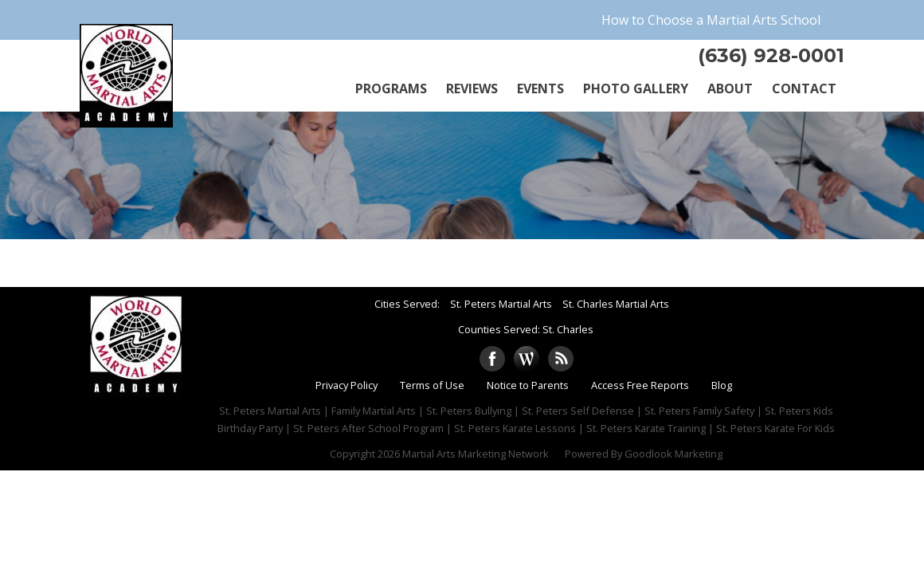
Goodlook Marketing (673, 454)
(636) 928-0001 (771, 55)
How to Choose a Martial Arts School (711, 20)
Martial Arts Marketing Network (476, 454)
